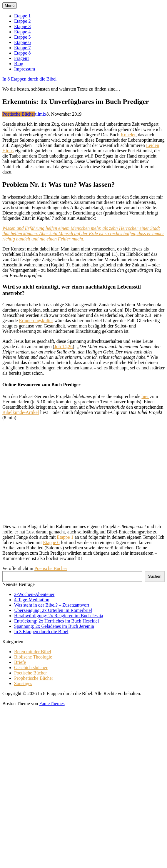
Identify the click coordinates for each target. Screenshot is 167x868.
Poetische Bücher (19, 114)
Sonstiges (23, 683)
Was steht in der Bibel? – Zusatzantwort (52, 605)
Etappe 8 (22, 53)
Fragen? (22, 58)
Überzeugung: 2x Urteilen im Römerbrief (53, 610)
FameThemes (52, 704)
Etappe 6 (22, 42)
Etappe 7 (22, 48)
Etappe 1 (22, 16)
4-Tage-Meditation (32, 600)
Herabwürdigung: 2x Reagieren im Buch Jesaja (59, 616)
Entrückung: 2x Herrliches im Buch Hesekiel (56, 621)
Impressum (25, 69)
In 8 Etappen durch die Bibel (29, 79)
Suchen (155, 576)
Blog (19, 64)
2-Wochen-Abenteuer (34, 594)
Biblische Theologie (33, 657)
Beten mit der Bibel (33, 652)
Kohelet (128, 135)
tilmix (41, 114)
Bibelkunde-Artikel (21, 412)
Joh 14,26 (64, 347)
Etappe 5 (22, 37)
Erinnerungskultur (36, 321)
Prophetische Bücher (34, 678)
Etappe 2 (22, 21)
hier (145, 396)
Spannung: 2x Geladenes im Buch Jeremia (54, 626)
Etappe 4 (22, 32)
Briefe (20, 662)
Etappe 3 (22, 26)
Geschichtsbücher (31, 668)
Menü (10, 5)
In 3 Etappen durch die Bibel (41, 632)
